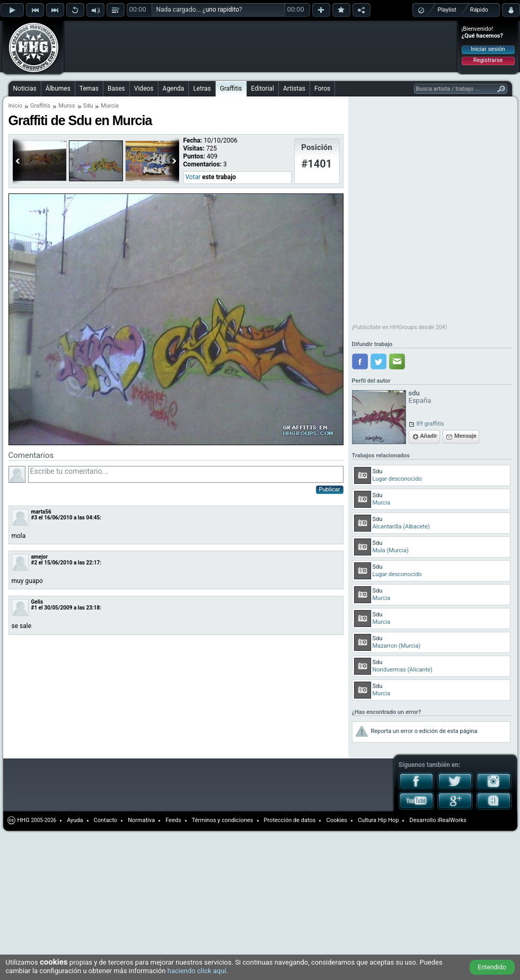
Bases (116, 89)
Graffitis (231, 89)
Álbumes (58, 89)
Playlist (447, 10)
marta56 (41, 512)
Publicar (330, 489)
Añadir (429, 436)
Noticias (25, 89)
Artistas (294, 89)
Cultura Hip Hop (378, 820)
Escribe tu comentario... (186, 474)
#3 (34, 518)
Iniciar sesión (488, 49)
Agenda (174, 89)
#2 (34, 563)
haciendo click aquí (197, 971)
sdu (414, 393)
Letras (202, 89)
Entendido (492, 967)
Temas (89, 89)
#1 (34, 608)
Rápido (479, 10)
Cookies (336, 820)
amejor (39, 557)
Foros (322, 89)
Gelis (37, 602)
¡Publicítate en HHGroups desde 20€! (400, 327)
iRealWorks (452, 820)
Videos (144, 89)
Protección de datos (290, 820)
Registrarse (488, 60)
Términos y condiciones (223, 820)
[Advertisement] (144, 38)
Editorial (263, 89)
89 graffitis (430, 424)
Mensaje (465, 436)
